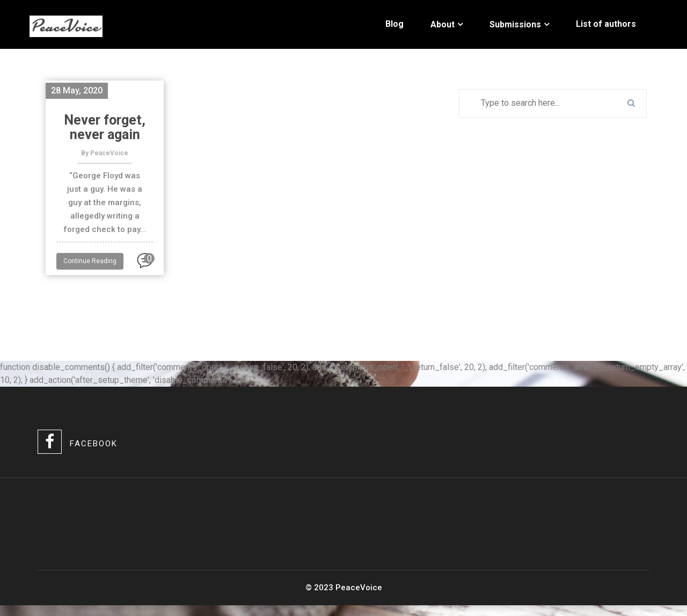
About (443, 24)
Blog (394, 24)
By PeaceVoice (105, 153)
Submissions (515, 24)
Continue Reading (90, 261)
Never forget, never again (105, 127)
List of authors (606, 24)
